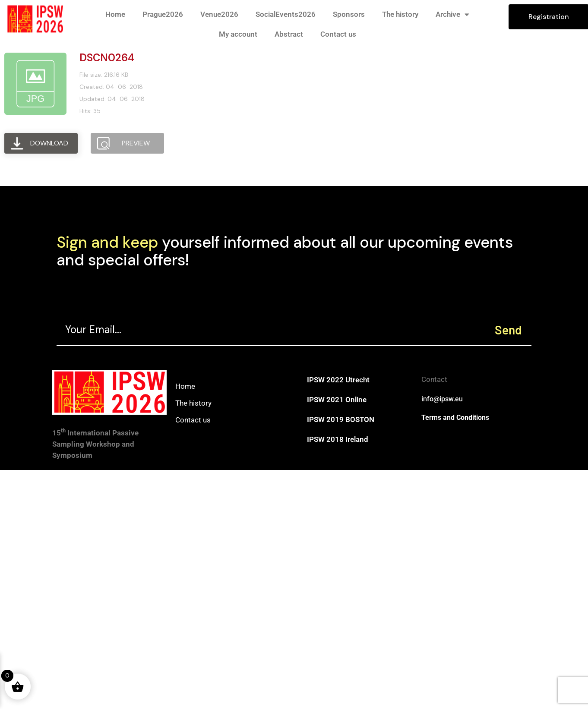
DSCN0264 (107, 58)
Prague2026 (163, 14)
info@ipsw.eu (442, 399)
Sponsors (349, 14)
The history (400, 14)
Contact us (338, 34)
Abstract (289, 34)
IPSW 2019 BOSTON (341, 419)
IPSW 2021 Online (337, 400)
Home (115, 14)
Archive (452, 14)
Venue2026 (219, 14)
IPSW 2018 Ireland (338, 439)
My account (238, 34)
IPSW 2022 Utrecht (338, 380)
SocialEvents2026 (286, 14)
